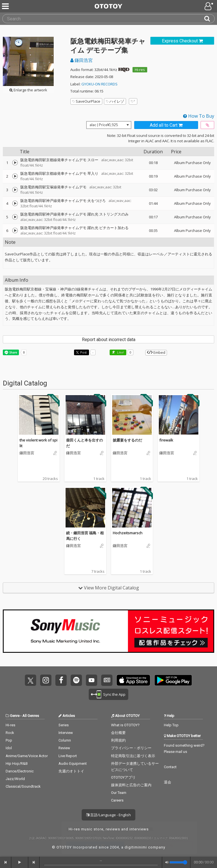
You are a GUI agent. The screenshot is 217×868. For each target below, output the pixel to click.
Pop (9, 740)
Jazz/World (15, 779)
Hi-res (140, 70)
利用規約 (118, 740)
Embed (156, 352)
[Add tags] (133, 101)
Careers (117, 800)
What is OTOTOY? (125, 725)
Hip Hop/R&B (17, 763)
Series (64, 725)
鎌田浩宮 (82, 60)
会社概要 (118, 733)
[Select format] (109, 125)
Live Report (68, 756)
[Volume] (178, 862)
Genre (15, 716)
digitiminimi (136, 847)
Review (64, 748)
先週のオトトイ (71, 771)
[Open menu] (209, 6)
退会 (168, 782)
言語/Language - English (108, 815)
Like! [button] (120, 352)
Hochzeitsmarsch (128, 533)
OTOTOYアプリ (123, 777)
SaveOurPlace (86, 101)
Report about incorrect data (109, 340)
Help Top (171, 725)
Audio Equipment (73, 763)
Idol (9, 748)
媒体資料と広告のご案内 (131, 785)
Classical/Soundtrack (23, 786)
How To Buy (199, 116)
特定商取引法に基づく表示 (133, 756)
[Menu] (6, 6)
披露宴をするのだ (127, 440)
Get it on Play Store (173, 680)
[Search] (209, 19)
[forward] (34, 862)
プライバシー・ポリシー (131, 748)
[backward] (6, 862)
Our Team (119, 793)
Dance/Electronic (20, 771)
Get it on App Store (133, 680)
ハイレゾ (115, 101)
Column (65, 740)
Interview (66, 733)
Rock (10, 733)
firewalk (166, 440)
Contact (170, 767)
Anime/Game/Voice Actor (27, 756)
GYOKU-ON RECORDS (99, 84)
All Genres (31, 716)
